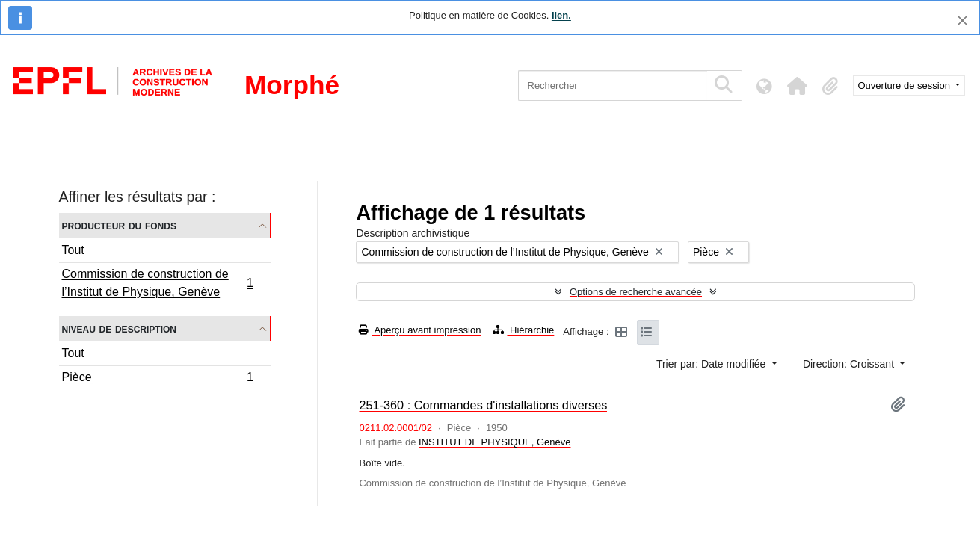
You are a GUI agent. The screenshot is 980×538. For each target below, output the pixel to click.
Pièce (158, 379)
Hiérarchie (523, 330)
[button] (798, 86)
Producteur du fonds (119, 225)
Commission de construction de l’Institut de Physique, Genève (158, 283)
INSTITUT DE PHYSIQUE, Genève (494, 442)
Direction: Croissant (850, 364)
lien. (561, 15)
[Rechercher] (613, 86)
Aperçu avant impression (420, 330)
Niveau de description (119, 328)
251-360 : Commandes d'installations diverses (483, 405)
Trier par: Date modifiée (712, 364)
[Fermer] (962, 21)
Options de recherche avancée (636, 292)
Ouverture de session (906, 86)
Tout (73, 250)
